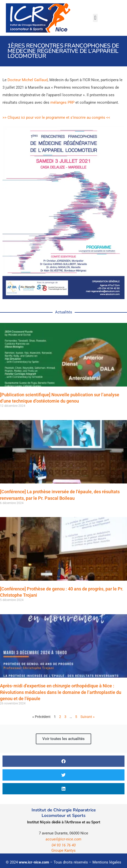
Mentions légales (107, 862)
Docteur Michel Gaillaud (28, 80)
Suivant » (88, 717)
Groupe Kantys (63, 850)
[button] (95, 18)
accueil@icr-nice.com (63, 839)
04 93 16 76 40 (64, 845)
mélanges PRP (62, 102)
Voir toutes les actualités (63, 739)
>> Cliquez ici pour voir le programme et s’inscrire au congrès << (56, 117)
